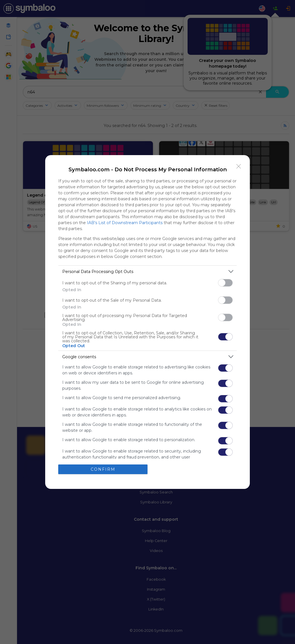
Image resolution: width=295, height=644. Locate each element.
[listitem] (147, 271)
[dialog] (147, 322)
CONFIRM (103, 469)
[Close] (239, 166)
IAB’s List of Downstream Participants (125, 223)
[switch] (225, 283)
